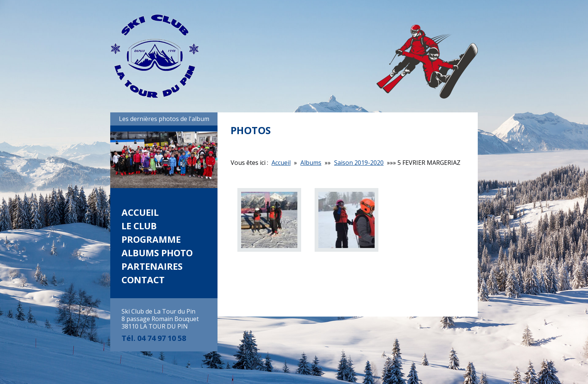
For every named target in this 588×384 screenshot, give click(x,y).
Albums (311, 163)
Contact (143, 280)
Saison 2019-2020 (359, 163)
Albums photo (157, 253)
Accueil (140, 212)
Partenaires (152, 266)
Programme (151, 239)
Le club (139, 226)
